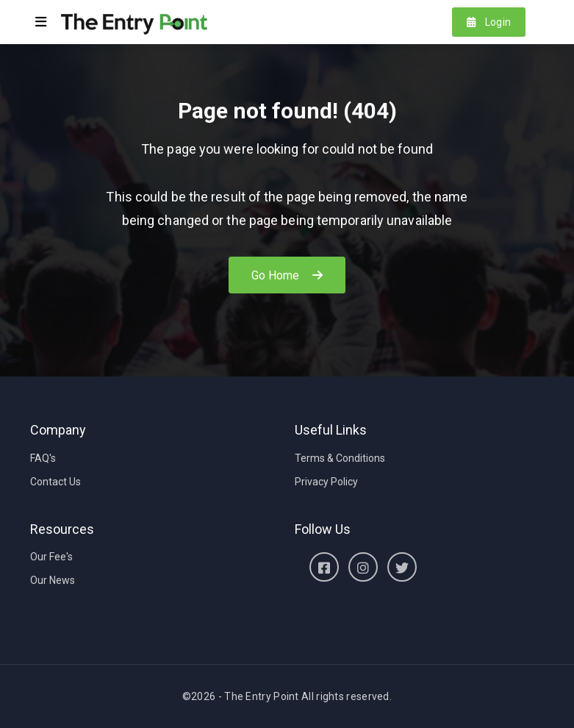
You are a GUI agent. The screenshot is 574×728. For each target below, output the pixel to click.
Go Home (287, 275)
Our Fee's (51, 557)
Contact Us (55, 482)
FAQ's (43, 458)
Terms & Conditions (340, 458)
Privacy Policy (326, 482)
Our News (53, 580)
